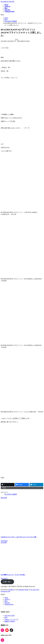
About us (7, 599)
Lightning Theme (23, 590)
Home (6, 598)
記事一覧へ (7, 582)
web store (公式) (10, 615)
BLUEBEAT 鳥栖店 (11, 494)
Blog (6, 601)
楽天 (6, 617)
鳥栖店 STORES (10, 621)
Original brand (9, 604)
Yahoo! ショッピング (11, 619)
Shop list (7, 603)
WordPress (11, 590)
